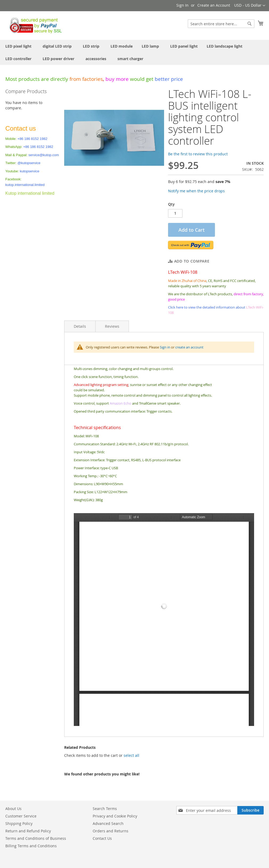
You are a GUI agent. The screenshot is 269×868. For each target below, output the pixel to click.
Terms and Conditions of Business (36, 838)
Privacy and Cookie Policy (115, 816)
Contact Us (102, 838)
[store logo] (34, 25)
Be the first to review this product (198, 154)
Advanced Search (108, 823)
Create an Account (214, 5)
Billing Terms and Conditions (31, 846)
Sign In (182, 5)
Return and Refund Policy (28, 831)
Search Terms (105, 809)
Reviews (112, 326)
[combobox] (221, 24)
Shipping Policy (19, 823)
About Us (13, 809)
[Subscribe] (250, 810)
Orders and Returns (111, 831)
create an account (189, 347)
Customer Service (21, 816)
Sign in (165, 347)
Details (80, 326)
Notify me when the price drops (196, 191)
